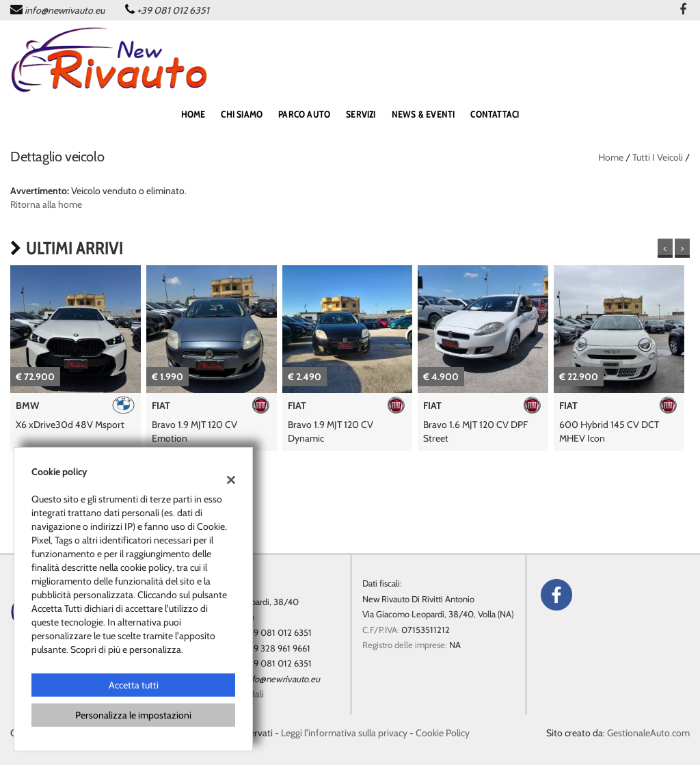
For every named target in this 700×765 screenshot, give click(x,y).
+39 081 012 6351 (173, 10)
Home (611, 157)
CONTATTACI (495, 114)
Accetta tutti (134, 685)
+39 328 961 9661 (278, 648)
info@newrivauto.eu (65, 10)
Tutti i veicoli (658, 157)
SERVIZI (361, 114)
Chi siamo (242, 114)
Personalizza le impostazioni (133, 715)
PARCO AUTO (304, 114)
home (193, 114)
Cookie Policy (443, 733)
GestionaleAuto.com (648, 733)
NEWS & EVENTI (423, 114)
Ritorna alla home (46, 204)
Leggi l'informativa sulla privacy (344, 733)
